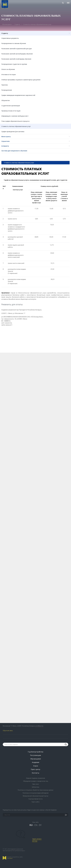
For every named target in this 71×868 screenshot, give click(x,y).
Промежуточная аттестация (11, 111)
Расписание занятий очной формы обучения (16, 59)
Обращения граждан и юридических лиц (36, 781)
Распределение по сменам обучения (14, 43)
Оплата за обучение (8, 69)
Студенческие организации (11, 106)
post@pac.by (39, 726)
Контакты (35, 773)
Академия (36, 762)
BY (40, 825)
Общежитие (6, 100)
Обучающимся (7, 24)
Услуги (36, 766)
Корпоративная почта (35, 799)
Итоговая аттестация (9, 74)
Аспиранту (35, 146)
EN (36, 825)
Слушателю (35, 141)
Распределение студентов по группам (14, 64)
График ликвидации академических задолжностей (18, 95)
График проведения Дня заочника (13, 131)
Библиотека (35, 787)
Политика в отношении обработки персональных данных (36, 790)
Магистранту (35, 136)
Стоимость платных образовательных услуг (16, 126)
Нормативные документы (10, 38)
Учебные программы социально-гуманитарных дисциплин (21, 80)
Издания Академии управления (36, 778)
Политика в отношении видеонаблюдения (36, 793)
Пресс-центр (35, 769)
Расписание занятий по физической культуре (17, 49)
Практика (5, 85)
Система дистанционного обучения (14, 151)
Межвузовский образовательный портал (36, 796)
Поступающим (35, 755)
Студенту (17, 24)
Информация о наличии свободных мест (15, 116)
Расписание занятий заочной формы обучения (17, 54)
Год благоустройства (35, 752)
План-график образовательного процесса (15, 121)
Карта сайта (35, 802)
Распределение (7, 90)
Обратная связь (8, 731)
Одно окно (36, 784)
